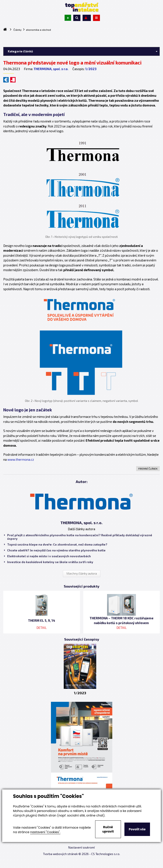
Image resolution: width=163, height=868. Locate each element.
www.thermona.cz (21, 459)
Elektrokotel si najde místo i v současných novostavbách (47, 556)
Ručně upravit (108, 829)
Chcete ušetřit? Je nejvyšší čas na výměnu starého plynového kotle (55, 550)
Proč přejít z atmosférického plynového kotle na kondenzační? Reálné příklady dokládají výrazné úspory (78, 537)
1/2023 (91, 69)
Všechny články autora (82, 573)
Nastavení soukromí (81, 847)
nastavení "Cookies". (45, 832)
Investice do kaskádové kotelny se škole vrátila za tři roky (49, 562)
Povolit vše (137, 829)
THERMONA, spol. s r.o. (51, 69)
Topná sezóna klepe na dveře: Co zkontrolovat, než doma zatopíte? (56, 544)
